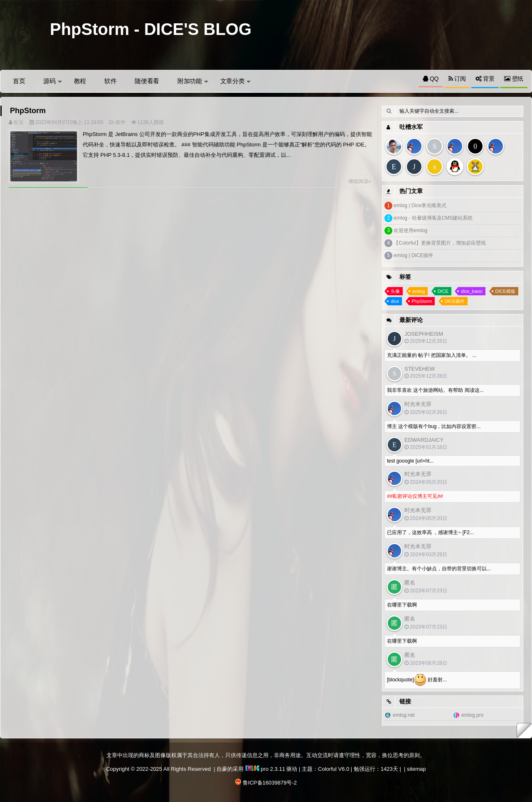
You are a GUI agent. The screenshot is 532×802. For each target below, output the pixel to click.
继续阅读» (360, 181)
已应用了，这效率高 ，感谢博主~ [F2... (430, 532)
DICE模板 (505, 291)
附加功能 (193, 81)
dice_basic (472, 291)
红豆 (19, 122)
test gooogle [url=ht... (410, 461)
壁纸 (514, 79)
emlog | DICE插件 (413, 255)
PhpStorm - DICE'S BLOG (151, 29)
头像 (395, 291)
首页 (19, 81)
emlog (419, 291)
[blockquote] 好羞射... (417, 680)
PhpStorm (28, 111)
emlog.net (404, 715)
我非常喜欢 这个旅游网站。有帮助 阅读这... (435, 390)
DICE (443, 291)
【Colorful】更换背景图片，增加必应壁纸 (440, 243)
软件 (110, 81)
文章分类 (236, 81)
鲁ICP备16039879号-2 (270, 783)
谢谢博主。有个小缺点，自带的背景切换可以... (439, 569)
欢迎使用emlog (410, 230)
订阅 (457, 79)
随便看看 (147, 81)
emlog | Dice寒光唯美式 (420, 205)
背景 (485, 79)
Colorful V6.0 (334, 769)
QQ (431, 79)
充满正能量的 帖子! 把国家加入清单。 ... (432, 355)
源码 (52, 81)
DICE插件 (455, 301)
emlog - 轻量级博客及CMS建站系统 (433, 218)
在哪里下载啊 (402, 605)
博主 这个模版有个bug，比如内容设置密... (434, 426)
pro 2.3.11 (265, 769)
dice (395, 301)
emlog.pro (472, 715)
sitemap (416, 769)
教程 (80, 81)
